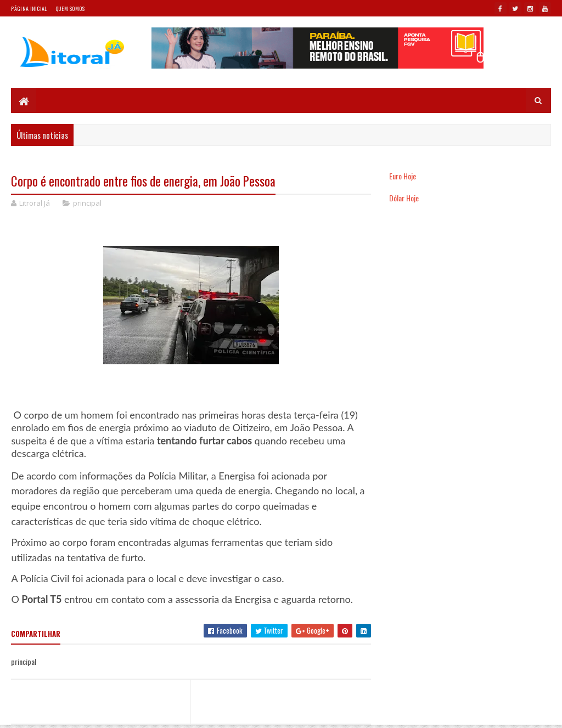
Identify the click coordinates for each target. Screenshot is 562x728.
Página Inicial (29, 9)
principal (87, 203)
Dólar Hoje (404, 198)
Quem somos (70, 9)
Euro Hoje (403, 176)
